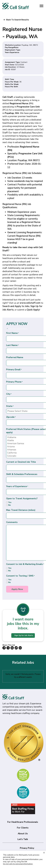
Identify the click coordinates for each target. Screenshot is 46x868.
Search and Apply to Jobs (16, 306)
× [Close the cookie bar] (44, 853)
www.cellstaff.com (30, 303)
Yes (10, 502)
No (9, 505)
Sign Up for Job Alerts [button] (24, 635)
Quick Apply (33, 310)
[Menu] (41, 6)
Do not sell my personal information (18, 864)
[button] (16, 20)
